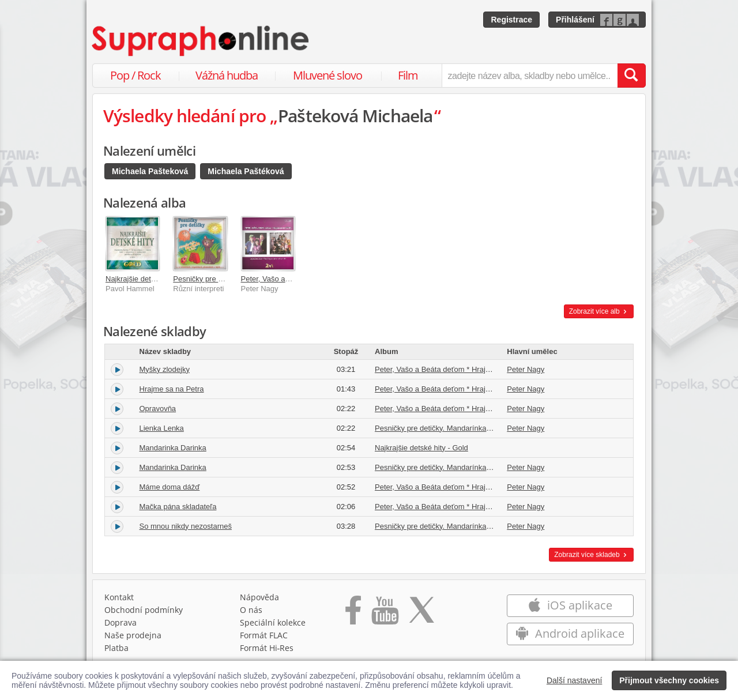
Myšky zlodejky (165, 369)
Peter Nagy (526, 369)
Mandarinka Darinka (173, 448)
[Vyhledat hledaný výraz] (631, 76)
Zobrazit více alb (599, 311)
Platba (116, 648)
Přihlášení (575, 20)
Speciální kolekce (273, 622)
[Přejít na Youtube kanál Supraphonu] (385, 614)
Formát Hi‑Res (267, 648)
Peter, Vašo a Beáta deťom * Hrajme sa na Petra (455, 369)
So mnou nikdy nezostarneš (186, 526)
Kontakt (119, 597)
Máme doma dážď (170, 487)
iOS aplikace (570, 605)
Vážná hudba (227, 75)
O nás (251, 610)
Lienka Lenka (162, 428)
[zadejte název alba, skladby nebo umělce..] (530, 76)
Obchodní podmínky (144, 610)
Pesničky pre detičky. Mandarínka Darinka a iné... (457, 428)
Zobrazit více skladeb (591, 555)
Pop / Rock (135, 75)
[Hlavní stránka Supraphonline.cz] (201, 41)
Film (408, 75)
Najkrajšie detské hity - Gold (152, 279)
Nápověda (259, 597)
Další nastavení (575, 680)
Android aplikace (570, 633)
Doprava (121, 622)
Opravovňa (158, 409)
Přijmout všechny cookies (669, 680)
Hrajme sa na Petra (172, 389)
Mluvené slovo (327, 75)
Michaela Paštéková (246, 171)
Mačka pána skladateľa (178, 507)
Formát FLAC (264, 635)
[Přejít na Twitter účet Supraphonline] (421, 614)
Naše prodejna (133, 635)
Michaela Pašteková (150, 171)
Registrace (511, 20)
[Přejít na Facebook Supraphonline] (353, 614)
